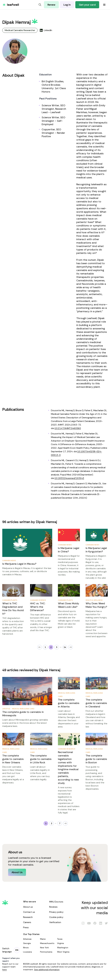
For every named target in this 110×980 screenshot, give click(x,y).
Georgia (30, 943)
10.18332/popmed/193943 (69, 478)
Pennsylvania (47, 952)
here (4, 970)
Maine (47, 939)
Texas (64, 939)
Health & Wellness (94, 600)
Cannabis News (9, 561)
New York (47, 948)
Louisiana (30, 952)
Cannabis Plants (10, 600)
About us (34, 907)
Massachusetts (47, 943)
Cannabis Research (67, 749)
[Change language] (17, 950)
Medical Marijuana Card (23, 709)
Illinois (30, 948)
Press (34, 927)
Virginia (64, 943)
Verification (61, 922)
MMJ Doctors (61, 902)
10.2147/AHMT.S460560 (68, 428)
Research (34, 917)
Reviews (61, 907)
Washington (64, 948)
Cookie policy (61, 917)
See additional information (47, 970)
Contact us (34, 912)
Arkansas (30, 939)
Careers (34, 922)
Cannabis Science (38, 600)
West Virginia (64, 952)
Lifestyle (6, 709)
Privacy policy (61, 912)
